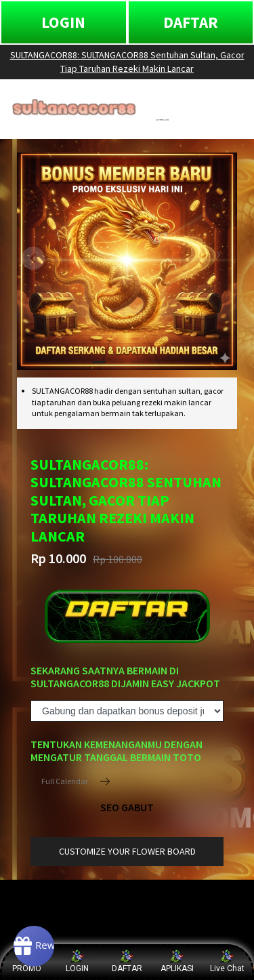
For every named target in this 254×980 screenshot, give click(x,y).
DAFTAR (191, 22)
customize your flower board (127, 851)
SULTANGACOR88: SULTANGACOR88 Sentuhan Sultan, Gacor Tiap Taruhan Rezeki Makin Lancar (127, 62)
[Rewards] (34, 946)
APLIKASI (177, 961)
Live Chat (227, 961)
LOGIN (63, 22)
